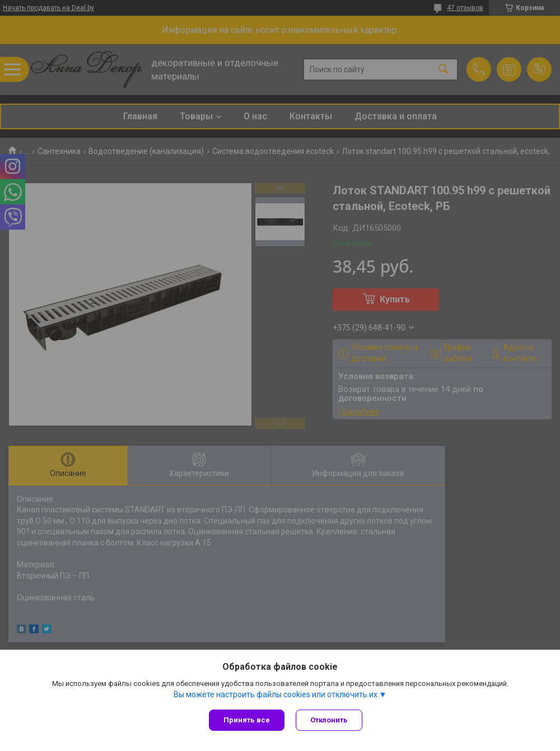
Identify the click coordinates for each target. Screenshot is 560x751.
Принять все (247, 720)
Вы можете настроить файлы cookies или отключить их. (276, 694)
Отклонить (329, 720)
